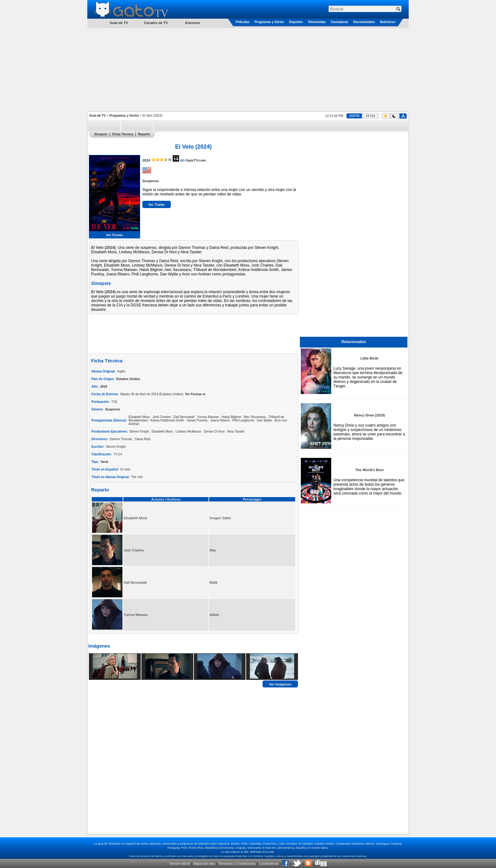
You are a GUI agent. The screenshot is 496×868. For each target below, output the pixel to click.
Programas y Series (269, 22)
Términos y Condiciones (237, 864)
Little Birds (369, 358)
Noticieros (388, 22)
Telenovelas (317, 22)
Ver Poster (115, 235)
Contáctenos (269, 864)
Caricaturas (340, 22)
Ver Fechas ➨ (195, 394)
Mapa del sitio (204, 864)
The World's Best (369, 470)
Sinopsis (101, 134)
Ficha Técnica (123, 134)
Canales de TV (156, 23)
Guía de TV (97, 116)
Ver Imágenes (280, 684)
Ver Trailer (156, 205)
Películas (242, 22)
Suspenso (151, 181)
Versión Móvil (180, 864)
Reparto (144, 134)
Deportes (296, 22)
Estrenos (192, 23)
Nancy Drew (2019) (369, 415)
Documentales (364, 22)
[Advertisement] (248, 69)
